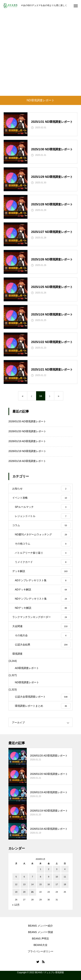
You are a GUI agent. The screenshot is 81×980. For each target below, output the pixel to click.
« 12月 (16, 905)
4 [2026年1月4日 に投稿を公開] (65, 869)
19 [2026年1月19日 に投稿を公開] (16, 892)
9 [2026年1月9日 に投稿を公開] (49, 877)
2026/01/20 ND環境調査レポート (27, 431)
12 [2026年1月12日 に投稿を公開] (16, 884)
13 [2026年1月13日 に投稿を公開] (24, 884)
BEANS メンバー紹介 (40, 926)
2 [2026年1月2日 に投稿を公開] (49, 869)
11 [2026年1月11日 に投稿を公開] (65, 877)
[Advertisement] (40, 53)
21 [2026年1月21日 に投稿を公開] (32, 892)
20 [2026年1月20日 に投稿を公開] (24, 892)
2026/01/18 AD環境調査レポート (27, 461)
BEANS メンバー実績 (40, 932)
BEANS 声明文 (40, 939)
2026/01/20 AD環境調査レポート (27, 421)
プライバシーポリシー (40, 951)
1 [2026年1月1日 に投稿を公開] (40, 869)
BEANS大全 (40, 945)
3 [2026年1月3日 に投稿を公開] (57, 869)
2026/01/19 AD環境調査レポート (27, 441)
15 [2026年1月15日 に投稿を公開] (40, 884)
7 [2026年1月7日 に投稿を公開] (32, 877)
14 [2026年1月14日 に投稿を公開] (32, 884)
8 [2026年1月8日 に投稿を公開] (40, 877)
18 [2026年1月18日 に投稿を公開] (65, 884)
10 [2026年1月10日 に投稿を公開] (57, 877)
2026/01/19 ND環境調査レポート (27, 451)
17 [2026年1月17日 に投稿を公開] (57, 884)
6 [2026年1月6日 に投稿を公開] (24, 877)
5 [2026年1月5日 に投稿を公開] (16, 877)
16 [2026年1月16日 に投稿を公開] (49, 884)
